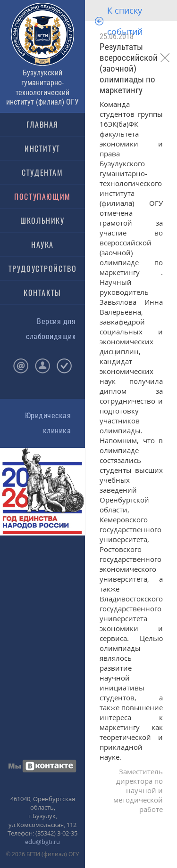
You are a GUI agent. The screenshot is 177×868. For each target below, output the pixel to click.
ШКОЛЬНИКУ (42, 220)
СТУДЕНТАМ (42, 172)
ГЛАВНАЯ (42, 124)
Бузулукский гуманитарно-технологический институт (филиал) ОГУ (42, 87)
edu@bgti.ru (42, 842)
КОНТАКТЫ (42, 292)
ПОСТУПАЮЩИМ (42, 196)
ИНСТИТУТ (42, 148)
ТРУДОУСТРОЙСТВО (43, 268)
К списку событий (125, 21)
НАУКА (42, 244)
